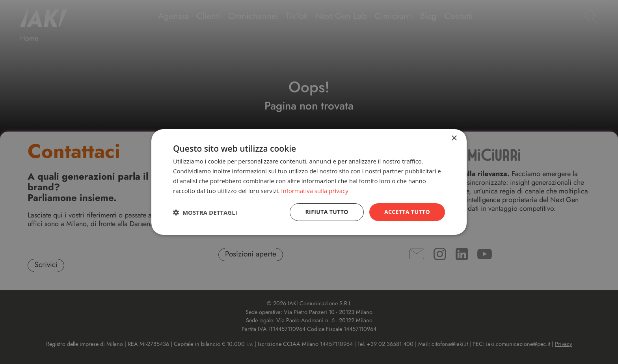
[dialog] (309, 182)
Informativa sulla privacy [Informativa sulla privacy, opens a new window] (315, 191)
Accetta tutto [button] (407, 212)
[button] (205, 212)
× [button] (454, 138)
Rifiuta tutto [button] (327, 212)
